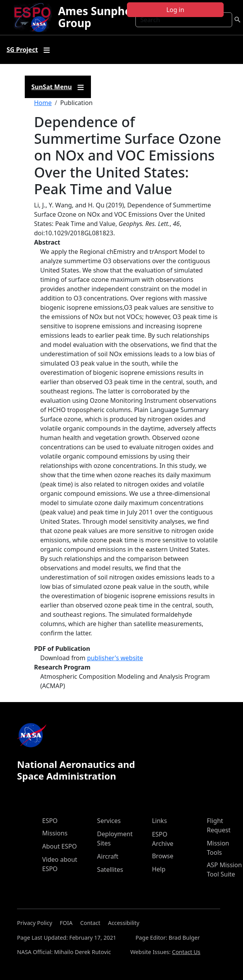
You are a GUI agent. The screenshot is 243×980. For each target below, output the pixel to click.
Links (160, 821)
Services (109, 821)
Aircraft (108, 856)
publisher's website (115, 658)
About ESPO (59, 846)
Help (159, 869)
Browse (163, 856)
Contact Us (186, 952)
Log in (175, 10)
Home (43, 103)
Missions (55, 833)
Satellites (110, 870)
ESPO (50, 821)
